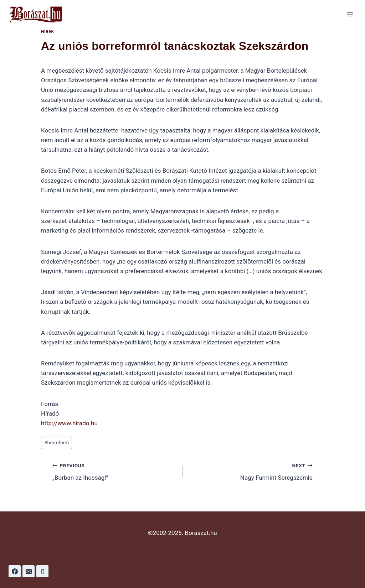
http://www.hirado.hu (69, 423)
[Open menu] (350, 14)
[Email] (29, 571)
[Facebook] (15, 571)
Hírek (48, 32)
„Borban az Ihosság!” (114, 471)
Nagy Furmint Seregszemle (251, 471)
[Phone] (42, 571)
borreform (56, 442)
